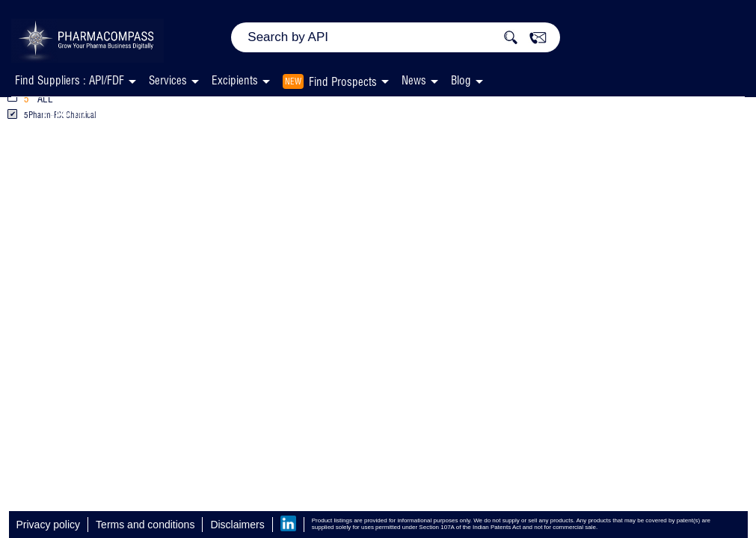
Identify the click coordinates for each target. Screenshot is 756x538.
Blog (461, 80)
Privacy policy (49, 525)
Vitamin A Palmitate (112, 109)
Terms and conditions (145, 525)
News (414, 80)
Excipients (245, 109)
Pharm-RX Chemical (380, 109)
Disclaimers (237, 525)
